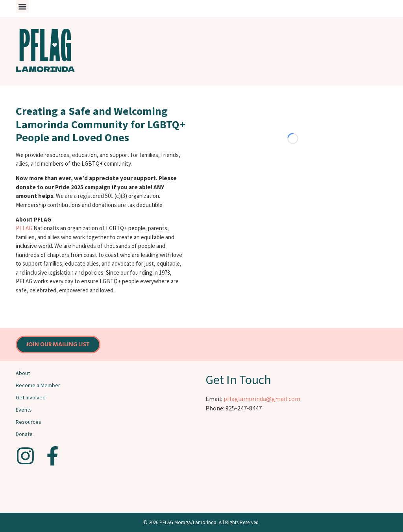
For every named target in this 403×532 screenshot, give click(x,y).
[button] (22, 6)
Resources (29, 422)
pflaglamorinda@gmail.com (262, 399)
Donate (24, 434)
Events (24, 410)
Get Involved (31, 397)
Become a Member (38, 385)
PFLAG (24, 228)
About (23, 373)
